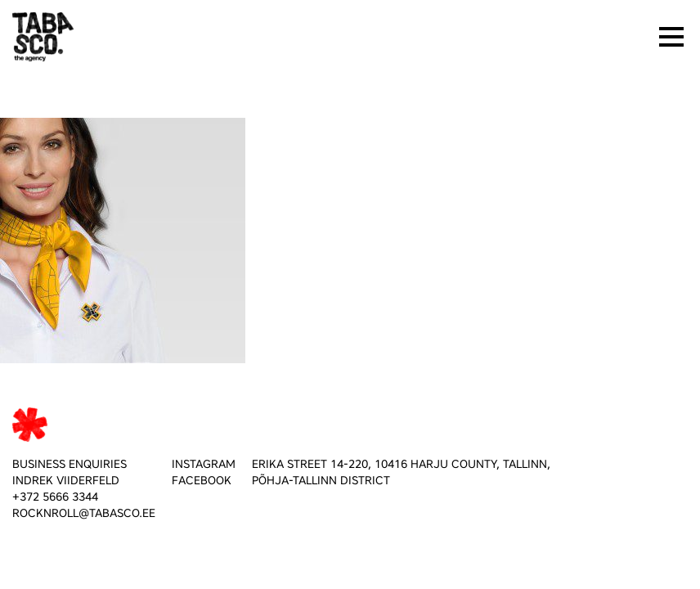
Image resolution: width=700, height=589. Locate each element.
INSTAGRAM (204, 464)
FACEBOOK (202, 481)
